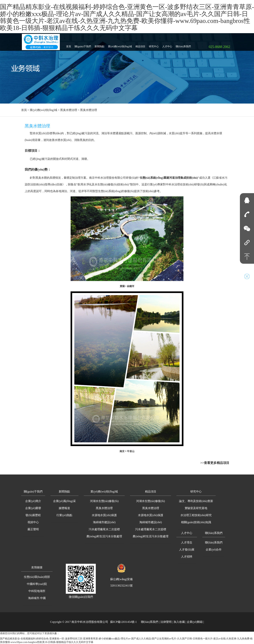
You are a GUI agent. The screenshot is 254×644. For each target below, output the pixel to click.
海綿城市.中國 (37, 598)
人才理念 (187, 542)
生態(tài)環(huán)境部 (37, 577)
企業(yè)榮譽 (33, 508)
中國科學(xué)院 (37, 584)
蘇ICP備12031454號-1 (123, 622)
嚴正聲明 (33, 529)
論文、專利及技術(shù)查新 (196, 501)
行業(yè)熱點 (64, 515)
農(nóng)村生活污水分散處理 (104, 536)
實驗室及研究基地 (196, 508)
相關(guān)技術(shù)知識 (196, 522)
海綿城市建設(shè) (104, 522)
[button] (33, 492)
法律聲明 (166, 622)
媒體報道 (64, 508)
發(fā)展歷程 (33, 515)
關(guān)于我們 (83, 45)
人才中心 (167, 45)
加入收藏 (179, 622)
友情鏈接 (37, 567)
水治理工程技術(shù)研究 (196, 515)
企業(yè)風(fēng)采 (64, 501)
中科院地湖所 (37, 591)
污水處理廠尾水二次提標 (104, 529)
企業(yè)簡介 (33, 501)
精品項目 (140, 45)
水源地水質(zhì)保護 (104, 515)
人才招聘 (187, 557)
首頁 (69, 45)
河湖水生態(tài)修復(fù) (104, 501)
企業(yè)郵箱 (195, 622)
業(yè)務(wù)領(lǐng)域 (120, 45)
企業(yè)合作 (214, 550)
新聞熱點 (99, 45)
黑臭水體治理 (69, 110)
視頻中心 (33, 522)
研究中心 (154, 45)
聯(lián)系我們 (183, 45)
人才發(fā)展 (187, 550)
